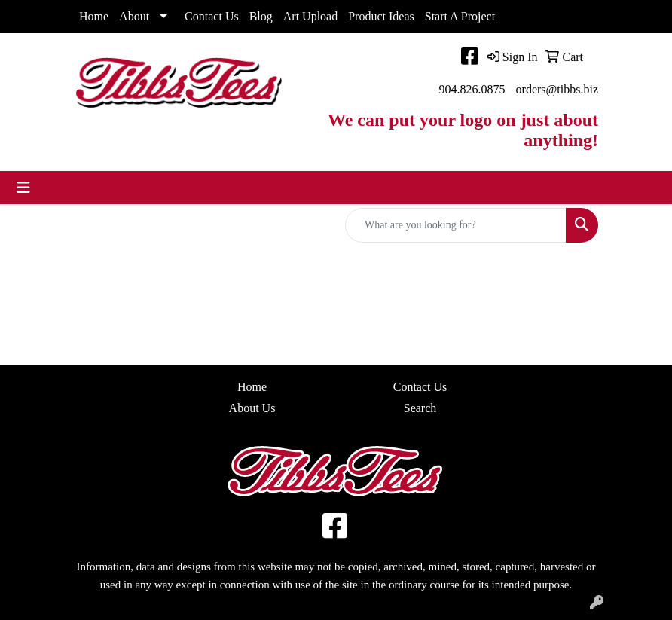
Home (94, 16)
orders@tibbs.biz (557, 89)
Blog (261, 16)
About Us (252, 408)
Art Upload (310, 16)
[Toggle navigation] (23, 188)
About (134, 16)
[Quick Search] (456, 225)
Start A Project (460, 16)
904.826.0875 (472, 89)
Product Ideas (381, 16)
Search (420, 408)
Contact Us (212, 16)
